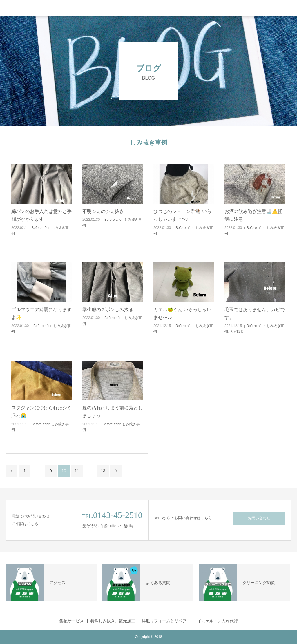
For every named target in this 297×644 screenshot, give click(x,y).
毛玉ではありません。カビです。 (255, 313)
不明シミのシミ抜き (103, 211)
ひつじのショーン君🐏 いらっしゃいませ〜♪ (182, 215)
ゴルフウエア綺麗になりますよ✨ (41, 313)
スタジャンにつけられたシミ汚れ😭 (41, 412)
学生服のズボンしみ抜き (108, 310)
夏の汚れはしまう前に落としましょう (113, 412)
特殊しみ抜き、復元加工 (113, 621)
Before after (40, 228)
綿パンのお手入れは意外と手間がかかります (41, 215)
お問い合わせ (259, 518)
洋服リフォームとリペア (164, 621)
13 (103, 471)
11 (77, 471)
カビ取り (237, 332)
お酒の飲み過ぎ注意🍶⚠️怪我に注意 (253, 215)
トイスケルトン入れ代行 (215, 621)
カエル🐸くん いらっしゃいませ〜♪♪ (182, 313)
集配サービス (72, 621)
